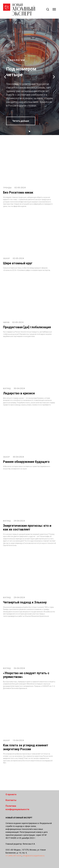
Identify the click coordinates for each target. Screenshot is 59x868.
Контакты (11, 800)
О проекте (11, 794)
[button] (48, 9)
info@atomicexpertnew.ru (34, 856)
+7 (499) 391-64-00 (14, 856)
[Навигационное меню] (54, 9)
